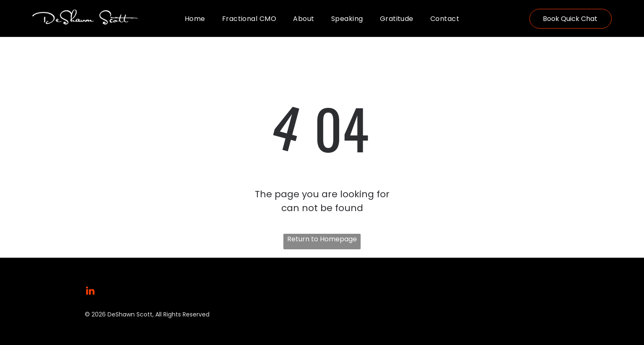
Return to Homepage (322, 239)
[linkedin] (90, 292)
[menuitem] (195, 18)
